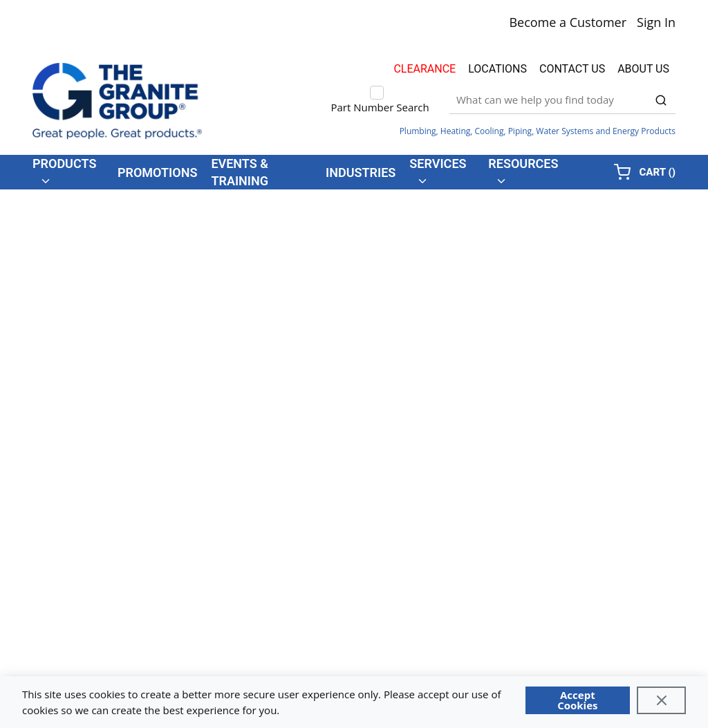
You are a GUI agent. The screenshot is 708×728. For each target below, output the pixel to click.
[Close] (661, 700)
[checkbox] (377, 93)
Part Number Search (380, 107)
